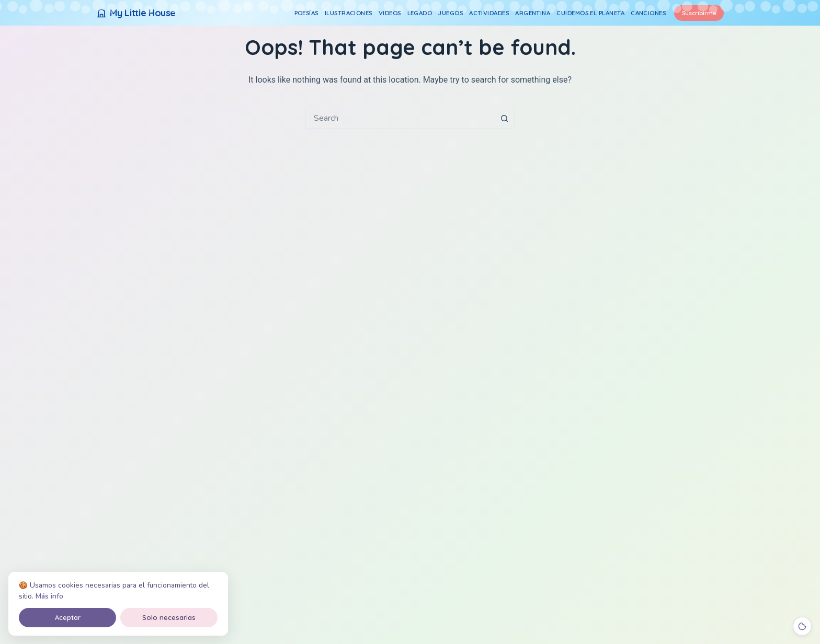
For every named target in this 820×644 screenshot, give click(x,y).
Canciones (648, 13)
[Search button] (504, 118)
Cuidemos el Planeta (590, 13)
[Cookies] (802, 626)
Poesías (306, 13)
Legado (420, 13)
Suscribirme (699, 13)
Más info (49, 596)
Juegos (451, 13)
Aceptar (68, 617)
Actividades (489, 13)
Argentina (533, 13)
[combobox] (400, 118)
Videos (390, 13)
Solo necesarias (169, 617)
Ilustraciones (349, 13)
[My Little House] (136, 13)
